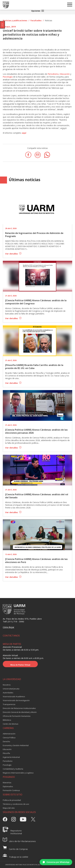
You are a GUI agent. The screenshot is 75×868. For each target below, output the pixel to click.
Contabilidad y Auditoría (13, 769)
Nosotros (7, 685)
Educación (65, 74)
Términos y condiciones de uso (16, 804)
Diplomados (8, 786)
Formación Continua (11, 790)
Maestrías (7, 783)
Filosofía (6, 753)
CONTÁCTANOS (11, 636)
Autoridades (8, 693)
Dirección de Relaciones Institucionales (19, 708)
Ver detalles (13, 254)
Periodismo (53, 74)
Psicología (8, 77)
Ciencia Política (9, 738)
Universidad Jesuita (11, 689)
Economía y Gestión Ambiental (16, 745)
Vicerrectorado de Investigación (16, 700)
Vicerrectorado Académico (14, 696)
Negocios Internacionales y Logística (18, 773)
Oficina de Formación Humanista (17, 716)
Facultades (36, 20)
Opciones (38, 11)
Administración (9, 734)
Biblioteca (7, 720)
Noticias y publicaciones (15, 20)
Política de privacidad (12, 800)
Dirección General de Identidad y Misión (20, 712)
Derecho (6, 741)
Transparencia (9, 704)
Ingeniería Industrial (11, 757)
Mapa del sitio (9, 808)
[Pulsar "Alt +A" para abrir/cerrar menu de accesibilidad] (2, 25)
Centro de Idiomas (11, 724)
